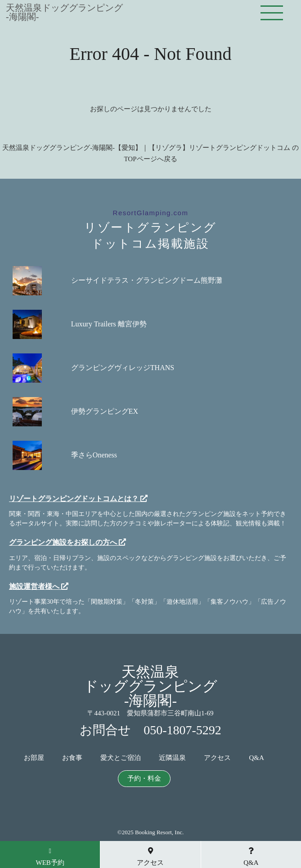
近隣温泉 (172, 758)
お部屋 (34, 758)
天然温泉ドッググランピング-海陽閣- (64, 12)
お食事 (72, 758)
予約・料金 (144, 779)
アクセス (217, 758)
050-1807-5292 (182, 730)
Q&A (256, 758)
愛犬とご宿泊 (121, 758)
